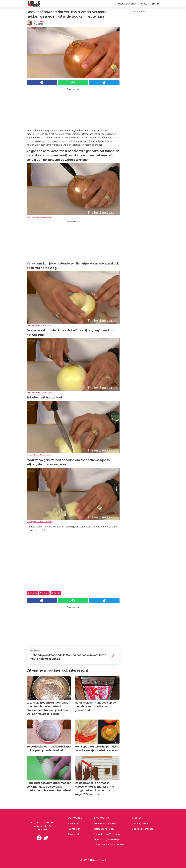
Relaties (155, 4)
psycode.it (74, 834)
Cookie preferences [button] (143, 829)
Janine (41, 21)
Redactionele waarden (107, 834)
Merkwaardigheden (125, 4)
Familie (143, 4)
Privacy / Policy (140, 824)
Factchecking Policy (105, 824)
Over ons (73, 824)
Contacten (74, 829)
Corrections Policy (104, 829)
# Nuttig (56, 593)
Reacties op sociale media (109, 845)
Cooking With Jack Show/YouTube (39, 217)
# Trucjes (32, 593)
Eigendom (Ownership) (107, 839)
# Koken (44, 593)
